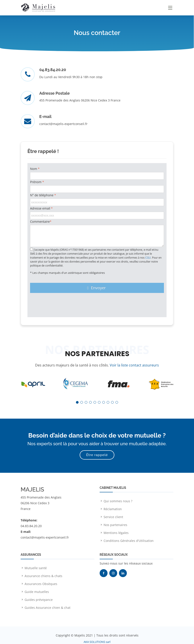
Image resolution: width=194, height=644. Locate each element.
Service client (113, 517)
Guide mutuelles (37, 592)
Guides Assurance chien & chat (48, 608)
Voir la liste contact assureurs (134, 365)
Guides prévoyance (39, 600)
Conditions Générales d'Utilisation (129, 541)
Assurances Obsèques (41, 584)
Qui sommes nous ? (118, 501)
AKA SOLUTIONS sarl (97, 642)
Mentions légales (116, 533)
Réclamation (113, 509)
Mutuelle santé (36, 568)
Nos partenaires (115, 525)
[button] (77, 402)
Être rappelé (97, 455)
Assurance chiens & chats (43, 576)
